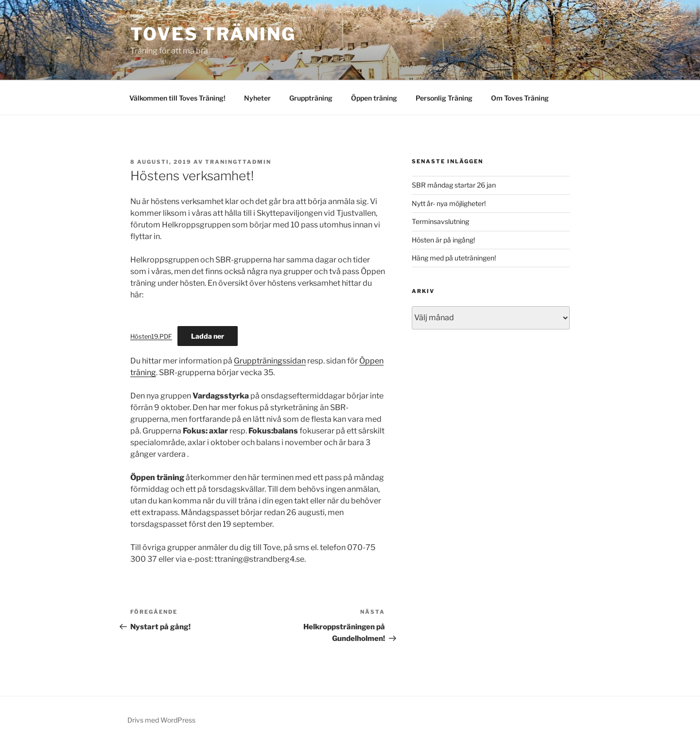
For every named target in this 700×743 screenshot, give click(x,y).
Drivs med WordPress (161, 720)
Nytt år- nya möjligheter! (449, 203)
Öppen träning (374, 98)
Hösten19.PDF (151, 337)
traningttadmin (238, 162)
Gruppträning (311, 98)
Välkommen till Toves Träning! (177, 98)
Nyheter (257, 98)
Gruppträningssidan (270, 361)
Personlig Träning (444, 98)
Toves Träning (213, 34)
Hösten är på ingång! (443, 240)
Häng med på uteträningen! (454, 258)
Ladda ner (208, 336)
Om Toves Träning (520, 98)
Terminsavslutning (440, 221)
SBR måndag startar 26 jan (454, 185)
